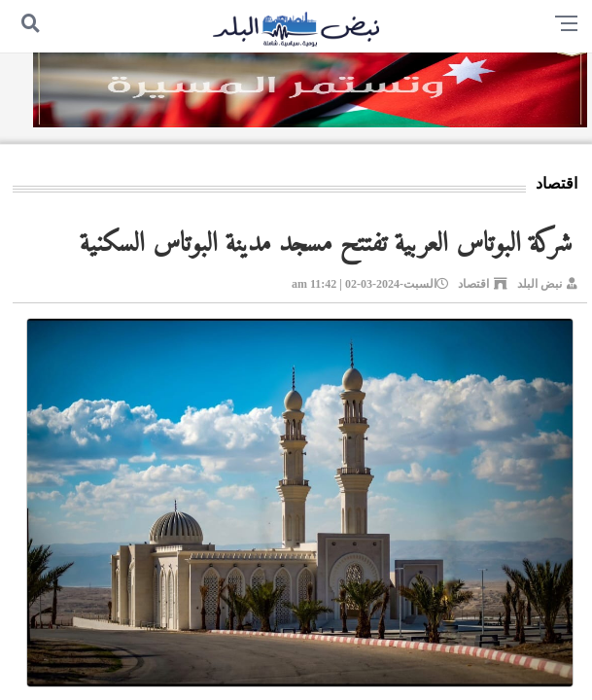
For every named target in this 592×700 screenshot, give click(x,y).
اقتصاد (473, 284)
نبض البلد (540, 284)
